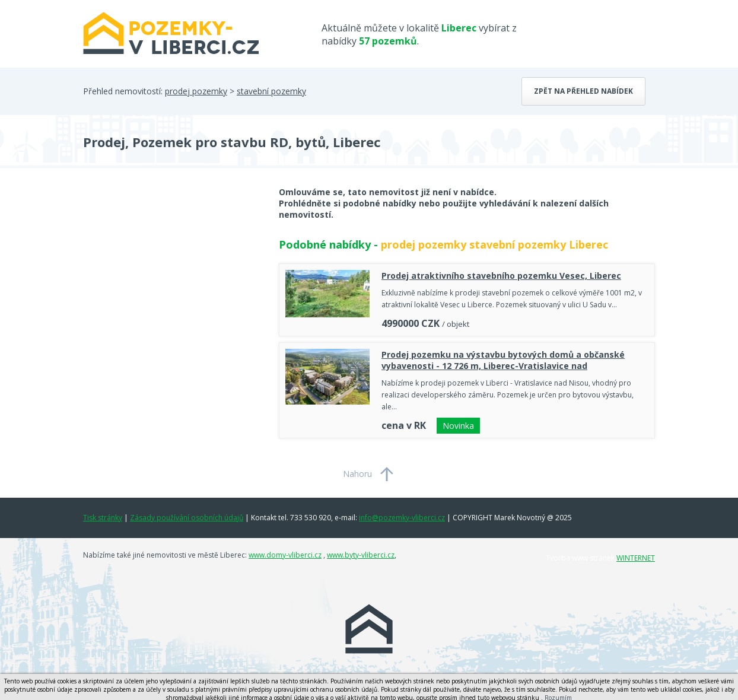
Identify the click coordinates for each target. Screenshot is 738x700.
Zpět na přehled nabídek (583, 91)
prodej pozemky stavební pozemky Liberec (494, 244)
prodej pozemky (196, 91)
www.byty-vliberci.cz (361, 555)
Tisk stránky (103, 518)
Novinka (458, 426)
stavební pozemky (271, 91)
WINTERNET (636, 558)
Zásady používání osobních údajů (187, 518)
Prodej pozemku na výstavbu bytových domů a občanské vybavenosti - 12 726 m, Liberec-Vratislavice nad (503, 360)
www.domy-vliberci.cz (285, 555)
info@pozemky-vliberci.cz (402, 518)
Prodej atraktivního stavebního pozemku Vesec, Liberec (501, 276)
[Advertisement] (172, 281)
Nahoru (357, 474)
